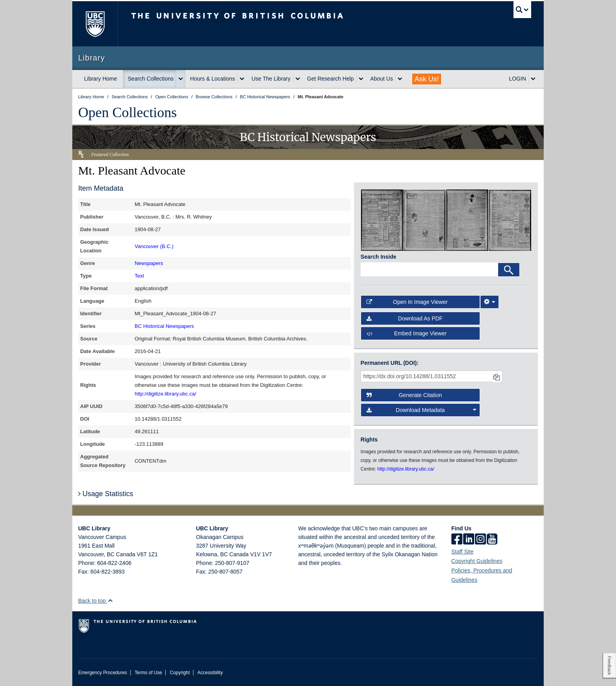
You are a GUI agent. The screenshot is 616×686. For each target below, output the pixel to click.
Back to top (96, 601)
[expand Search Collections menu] (181, 79)
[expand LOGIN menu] (533, 79)
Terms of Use (148, 673)
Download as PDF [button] (405, 318)
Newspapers (149, 263)
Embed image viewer (407, 333)
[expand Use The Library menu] (298, 79)
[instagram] (480, 540)
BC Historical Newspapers (164, 326)
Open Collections (127, 112)
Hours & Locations (213, 79)
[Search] (509, 270)
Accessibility (210, 673)
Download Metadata (422, 410)
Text (139, 276)
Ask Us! (427, 79)
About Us (382, 79)
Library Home (101, 79)
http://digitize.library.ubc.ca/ (166, 394)
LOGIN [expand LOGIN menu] (517, 79)
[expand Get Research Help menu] (361, 79)
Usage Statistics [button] (106, 494)
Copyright (180, 673)
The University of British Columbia (95, 24)
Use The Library (271, 79)
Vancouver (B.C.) (154, 246)
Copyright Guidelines (477, 561)
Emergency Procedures (103, 673)
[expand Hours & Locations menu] (242, 79)
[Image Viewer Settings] (489, 302)
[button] (110, 600)
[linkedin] (469, 540)
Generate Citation (404, 395)
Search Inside (379, 257)
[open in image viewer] (382, 220)
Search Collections (151, 79)
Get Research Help (331, 79)
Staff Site (463, 552)
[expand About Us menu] (400, 79)
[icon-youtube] (492, 540)
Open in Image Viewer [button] (407, 302)
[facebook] (457, 540)
